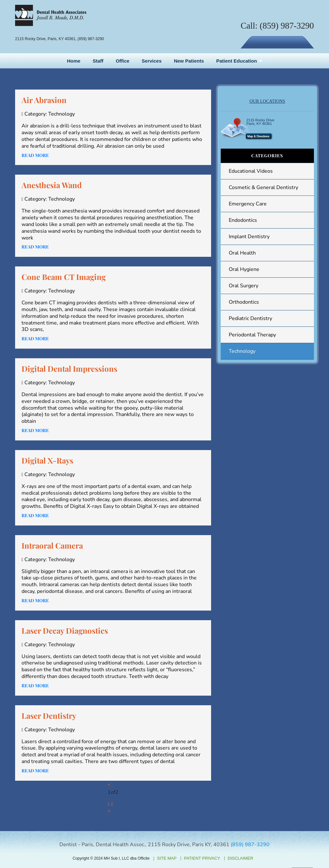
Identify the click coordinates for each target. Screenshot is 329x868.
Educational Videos (251, 171)
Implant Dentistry (249, 237)
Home (74, 61)
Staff (98, 61)
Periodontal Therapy (252, 335)
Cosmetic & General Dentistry (263, 187)
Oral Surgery (244, 286)
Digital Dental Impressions (69, 369)
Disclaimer (240, 858)
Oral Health (242, 253)
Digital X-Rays (47, 460)
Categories (267, 156)
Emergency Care (248, 204)
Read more (35, 155)
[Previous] (109, 785)
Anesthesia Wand (52, 185)
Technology (242, 351)
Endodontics (243, 220)
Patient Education (237, 61)
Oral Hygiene (244, 269)
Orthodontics (244, 302)
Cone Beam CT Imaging (64, 277)
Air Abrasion (44, 100)
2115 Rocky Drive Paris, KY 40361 (260, 122)
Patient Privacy (202, 858)
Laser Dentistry (49, 716)
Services (152, 61)
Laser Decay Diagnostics (65, 630)
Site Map (167, 858)
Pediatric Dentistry (250, 318)
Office (123, 61)
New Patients (189, 61)
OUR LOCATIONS (267, 101)
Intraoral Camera (52, 545)
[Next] (109, 811)
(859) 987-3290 (287, 26)
